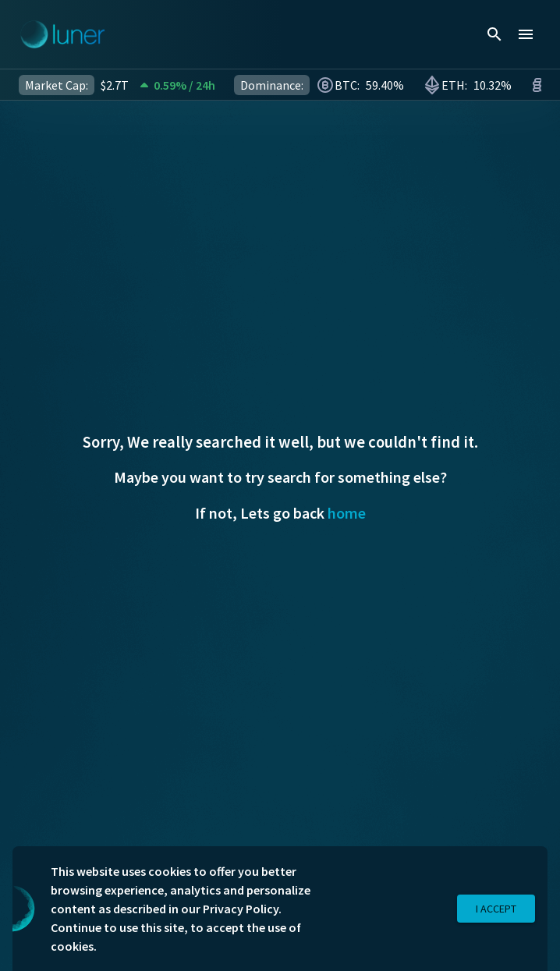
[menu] (526, 34)
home (347, 513)
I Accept (496, 909)
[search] (494, 34)
